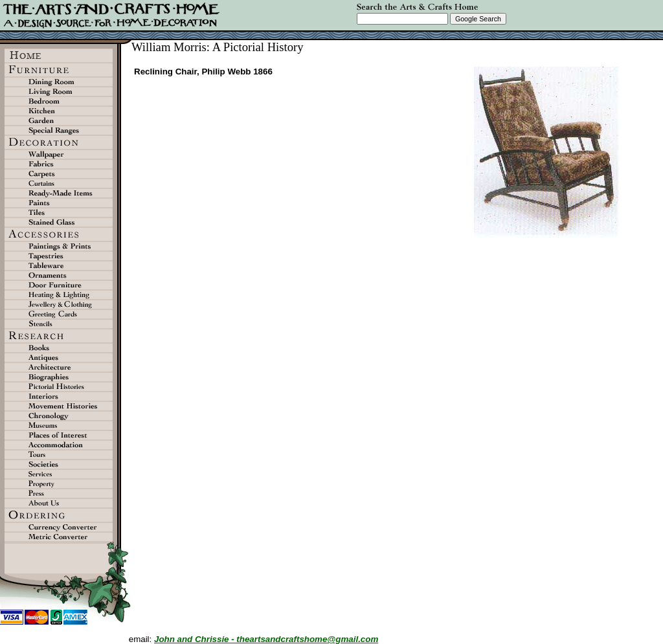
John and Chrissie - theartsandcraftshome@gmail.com (266, 639)
